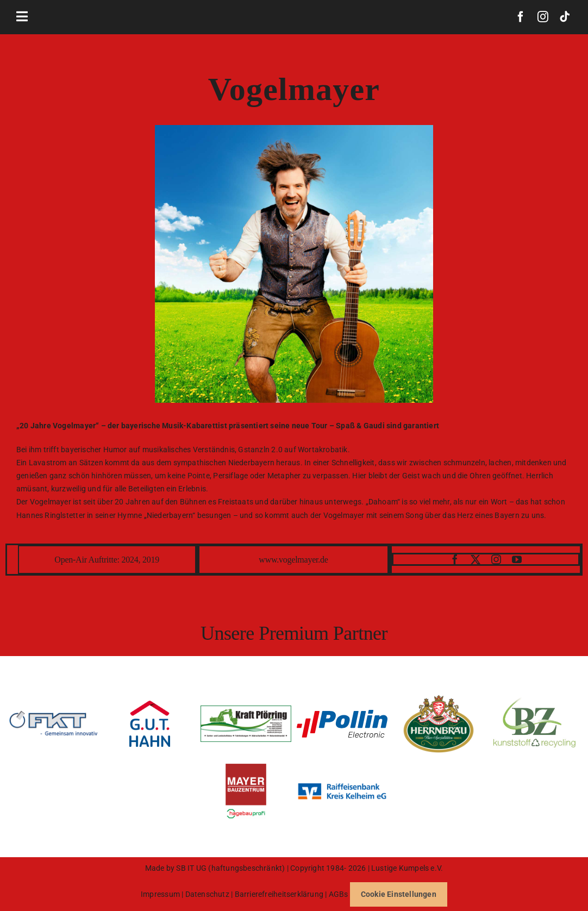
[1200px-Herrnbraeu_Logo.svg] (439, 698)
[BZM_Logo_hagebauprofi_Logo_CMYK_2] (246, 768)
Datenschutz (207, 894)
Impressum (160, 894)
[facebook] (521, 17)
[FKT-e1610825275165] (54, 714)
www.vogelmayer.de (293, 560)
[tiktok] (565, 17)
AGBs (339, 894)
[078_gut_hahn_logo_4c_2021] (150, 704)
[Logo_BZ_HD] (534, 698)
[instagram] (543, 17)
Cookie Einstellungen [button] (399, 894)
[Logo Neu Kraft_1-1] (246, 709)
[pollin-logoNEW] (342, 714)
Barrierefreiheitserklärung (280, 894)
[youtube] (517, 559)
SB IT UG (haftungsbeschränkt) (231, 868)
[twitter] (476, 559)
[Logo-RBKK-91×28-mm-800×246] (342, 781)
